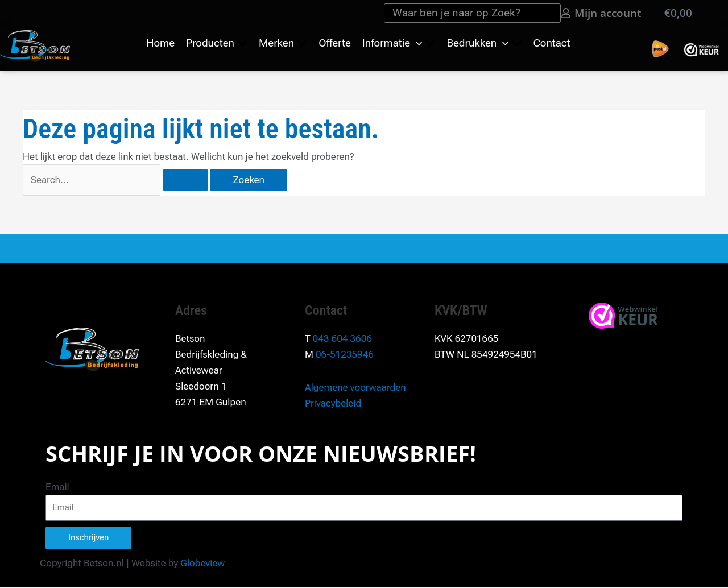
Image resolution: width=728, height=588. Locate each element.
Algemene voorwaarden (355, 387)
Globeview (202, 563)
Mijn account (608, 13)
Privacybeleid (333, 403)
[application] (416, 43)
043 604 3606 (342, 338)
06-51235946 (345, 354)
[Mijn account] (566, 13)
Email (57, 487)
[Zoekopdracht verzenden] (185, 180)
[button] (217, 44)
